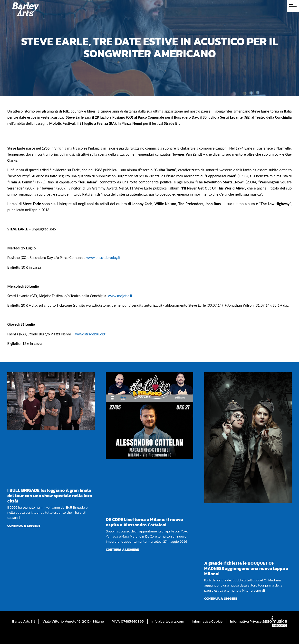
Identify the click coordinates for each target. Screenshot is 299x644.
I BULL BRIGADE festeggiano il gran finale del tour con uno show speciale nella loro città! (50, 496)
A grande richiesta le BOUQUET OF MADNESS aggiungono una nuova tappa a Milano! (246, 568)
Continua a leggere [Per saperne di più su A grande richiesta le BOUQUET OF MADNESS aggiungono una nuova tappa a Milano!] (221, 599)
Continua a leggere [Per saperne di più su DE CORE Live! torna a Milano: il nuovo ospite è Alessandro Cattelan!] (122, 550)
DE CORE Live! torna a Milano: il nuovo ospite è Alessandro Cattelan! (144, 522)
